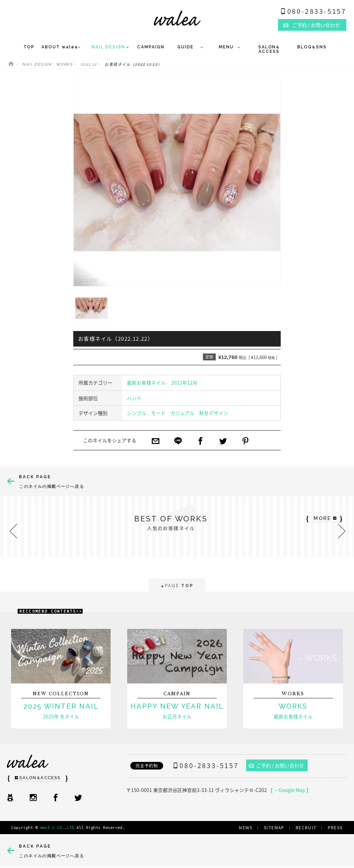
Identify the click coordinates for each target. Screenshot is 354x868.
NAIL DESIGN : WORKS (47, 64)
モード (158, 413)
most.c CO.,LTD (57, 827)
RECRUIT (306, 828)
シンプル (137, 413)
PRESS (335, 828)
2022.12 (89, 64)
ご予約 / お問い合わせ (277, 765)
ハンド (134, 398)
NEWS (246, 828)
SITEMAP (274, 828)
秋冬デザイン (214, 413)
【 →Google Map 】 (290, 790)
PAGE (177, 586)
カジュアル (182, 413)
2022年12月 (184, 383)
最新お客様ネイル (146, 383)
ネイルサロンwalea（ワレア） (177, 18)
